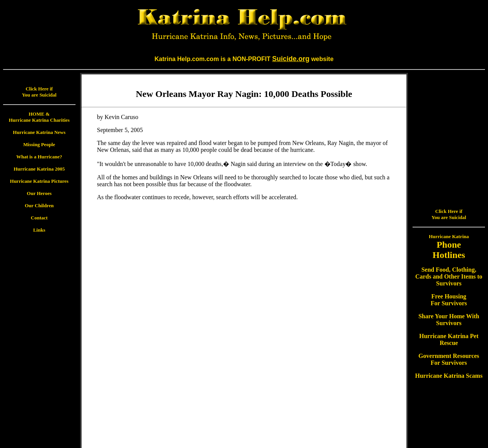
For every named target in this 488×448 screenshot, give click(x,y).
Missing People (39, 144)
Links (39, 230)
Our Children (39, 205)
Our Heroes (39, 193)
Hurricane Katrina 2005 (39, 169)
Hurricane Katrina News (39, 132)
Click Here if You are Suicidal (39, 92)
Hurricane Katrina (449, 160)
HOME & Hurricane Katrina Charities (39, 117)
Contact (39, 218)
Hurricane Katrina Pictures (39, 181)
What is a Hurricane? (39, 157)
